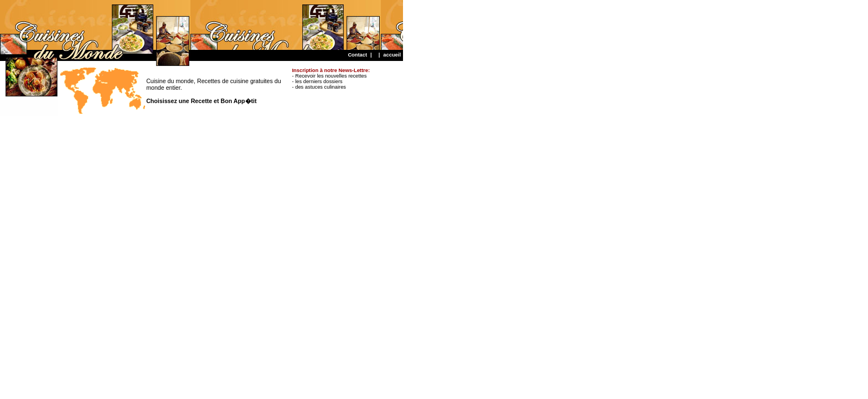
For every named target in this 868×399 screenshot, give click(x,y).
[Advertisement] (201, 25)
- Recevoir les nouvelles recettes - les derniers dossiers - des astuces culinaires (331, 79)
